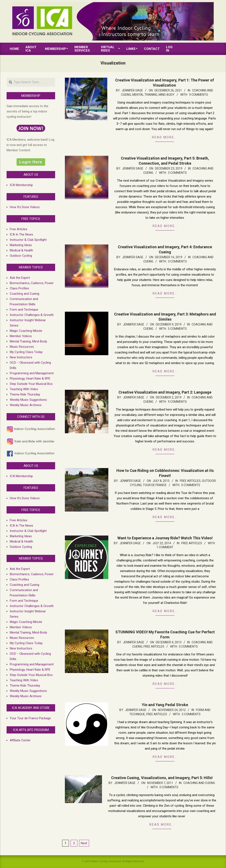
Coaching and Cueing (199, 783)
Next (84, 843)
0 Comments (191, 485)
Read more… (164, 137)
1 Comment (165, 547)
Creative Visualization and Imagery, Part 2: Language (165, 392)
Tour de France (155, 485)
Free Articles (190, 481)
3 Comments (177, 173)
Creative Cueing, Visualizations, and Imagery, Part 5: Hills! (162, 778)
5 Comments (177, 329)
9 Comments (199, 95)
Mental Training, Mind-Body (153, 95)
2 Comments (191, 714)
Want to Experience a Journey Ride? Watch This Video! (165, 538)
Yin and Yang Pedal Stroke (165, 705)
